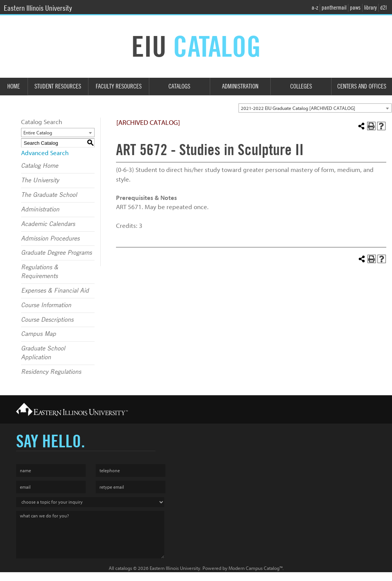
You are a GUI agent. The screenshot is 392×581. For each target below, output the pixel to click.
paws (355, 8)
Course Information (46, 305)
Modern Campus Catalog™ (256, 568)
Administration (240, 86)
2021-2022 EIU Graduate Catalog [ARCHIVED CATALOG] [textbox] (298, 108)
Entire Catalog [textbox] (38, 133)
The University (40, 180)
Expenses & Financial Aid (55, 291)
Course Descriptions (47, 320)
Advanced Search (45, 153)
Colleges (301, 86)
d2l (383, 8)
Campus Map (38, 334)
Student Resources (58, 86)
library (370, 8)
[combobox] (315, 108)
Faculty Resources (119, 86)
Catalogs (179, 86)
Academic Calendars (48, 224)
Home (14, 86)
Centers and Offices (362, 86)
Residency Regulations (51, 372)
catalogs (124, 568)
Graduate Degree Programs (56, 253)
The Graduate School (49, 195)
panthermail (334, 8)
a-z (315, 8)
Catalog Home (40, 166)
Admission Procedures (50, 239)
